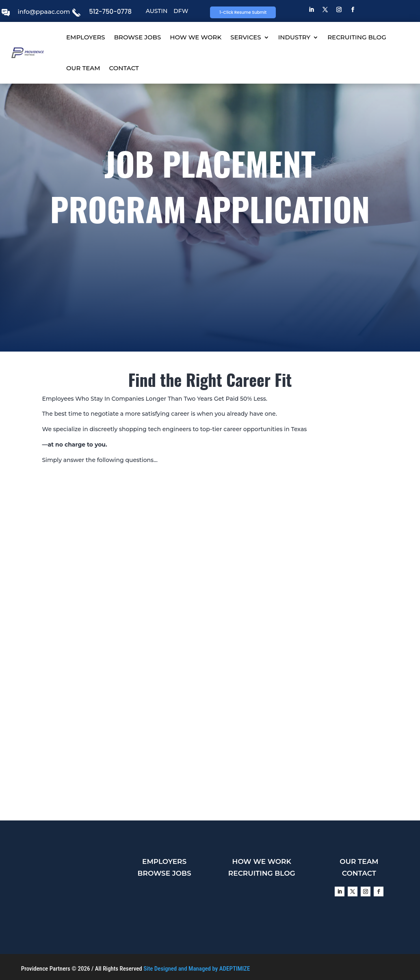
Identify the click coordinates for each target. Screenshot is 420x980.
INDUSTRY (294, 37)
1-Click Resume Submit (243, 12)
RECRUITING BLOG (357, 37)
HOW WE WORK (196, 37)
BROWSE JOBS (138, 37)
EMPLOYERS (86, 37)
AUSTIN (157, 11)
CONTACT (124, 68)
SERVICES (246, 37)
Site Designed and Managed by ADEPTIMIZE (197, 969)
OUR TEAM (83, 68)
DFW (181, 11)
